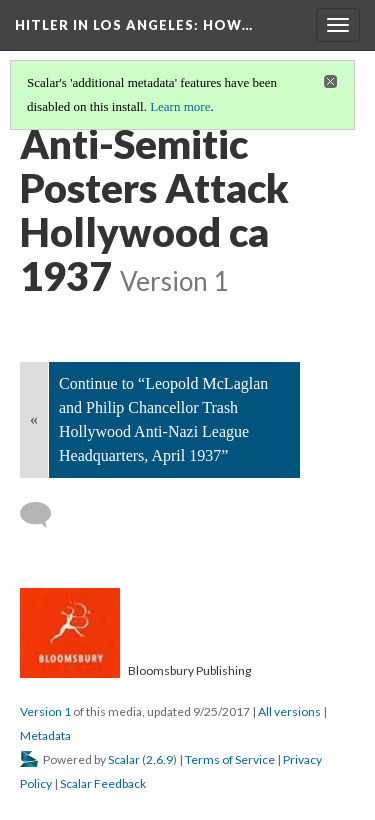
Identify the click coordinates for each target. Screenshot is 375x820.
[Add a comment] (44, 515)
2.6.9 (159, 759)
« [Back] (34, 419)
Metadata (45, 735)
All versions (289, 711)
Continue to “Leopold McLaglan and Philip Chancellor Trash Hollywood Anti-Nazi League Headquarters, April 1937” (163, 419)
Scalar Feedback (103, 783)
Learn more (180, 106)
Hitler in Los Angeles (134, 25)
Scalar (124, 759)
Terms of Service (230, 759)
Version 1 (45, 711)
